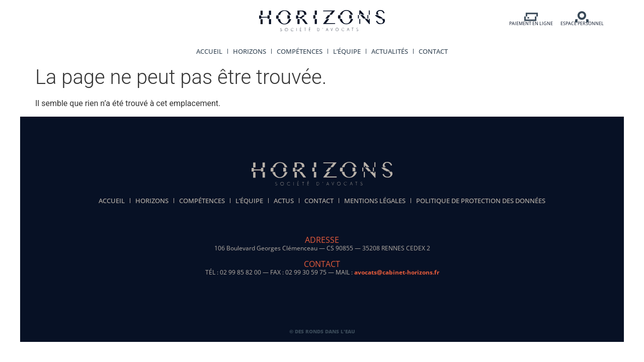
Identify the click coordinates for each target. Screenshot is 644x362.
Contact (433, 51)
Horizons (250, 51)
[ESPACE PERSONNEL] (582, 17)
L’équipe (347, 51)
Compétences (300, 51)
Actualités (390, 51)
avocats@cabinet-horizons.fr (397, 272)
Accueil (209, 51)
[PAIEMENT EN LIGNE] (531, 17)
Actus (284, 201)
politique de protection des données (481, 201)
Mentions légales (375, 201)
